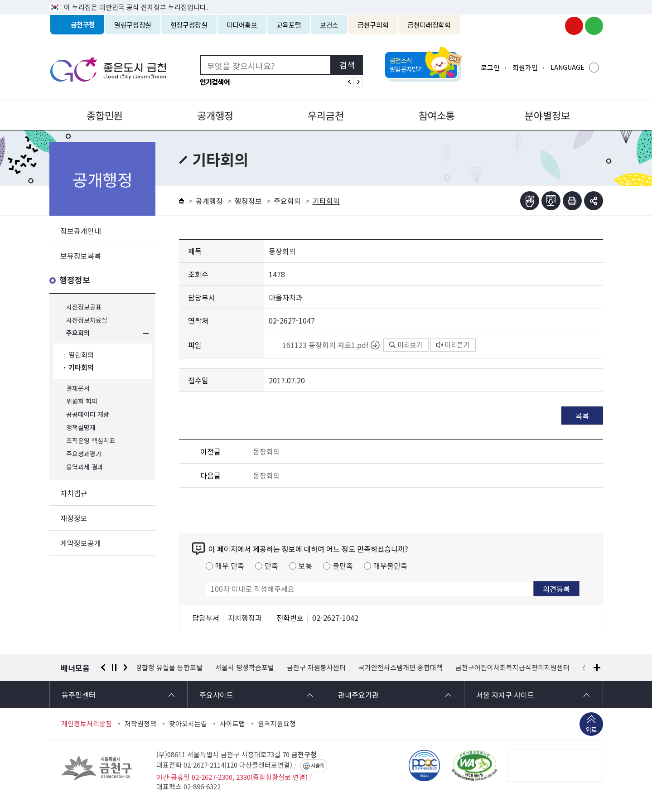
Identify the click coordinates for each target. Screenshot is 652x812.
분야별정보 (547, 115)
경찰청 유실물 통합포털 (170, 667)
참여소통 (437, 115)
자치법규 (74, 493)
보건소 (329, 25)
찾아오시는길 (188, 724)
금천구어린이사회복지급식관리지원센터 (514, 667)
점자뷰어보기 (530, 201)
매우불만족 (390, 565)
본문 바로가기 (326, 0)
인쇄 (572, 201)
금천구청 (83, 25)
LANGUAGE (567, 67)
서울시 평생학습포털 (246, 667)
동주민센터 (79, 695)
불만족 (343, 565)
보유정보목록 (81, 256)
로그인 (490, 67)
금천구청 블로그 (594, 26)
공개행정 (215, 115)
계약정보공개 (81, 543)
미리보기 (406, 345)
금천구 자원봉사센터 (318, 667)
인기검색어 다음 (358, 82)
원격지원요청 (277, 724)
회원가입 (525, 67)
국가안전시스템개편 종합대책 (402, 667)
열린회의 (81, 355)
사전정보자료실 (87, 320)
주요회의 (78, 333)
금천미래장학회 (429, 25)
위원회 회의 (82, 401)
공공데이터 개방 (88, 414)
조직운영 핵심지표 (91, 441)
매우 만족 (230, 565)
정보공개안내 (81, 231)
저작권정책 (140, 724)
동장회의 (266, 451)
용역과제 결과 (85, 467)
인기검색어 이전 (349, 82)
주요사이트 (216, 695)
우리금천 (326, 115)
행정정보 (75, 280)
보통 (305, 565)
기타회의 (81, 368)
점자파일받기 (551, 201)
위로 (591, 730)
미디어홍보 (242, 25)
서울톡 (318, 766)
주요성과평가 (84, 454)
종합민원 (105, 115)
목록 (582, 416)
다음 (126, 667)
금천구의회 (373, 25)
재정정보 (74, 518)
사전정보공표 (84, 307)
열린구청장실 (133, 25)
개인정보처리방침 (87, 724)
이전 (103, 667)
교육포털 (289, 25)
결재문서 (78, 388)
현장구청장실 (189, 25)
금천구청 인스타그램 (554, 26)
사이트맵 (232, 724)
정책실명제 (81, 428)
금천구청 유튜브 (574, 26)
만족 (271, 565)
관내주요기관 (358, 695)
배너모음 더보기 (597, 668)
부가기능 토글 (594, 201)
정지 (114, 667)
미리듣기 (453, 345)
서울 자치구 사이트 (505, 695)
